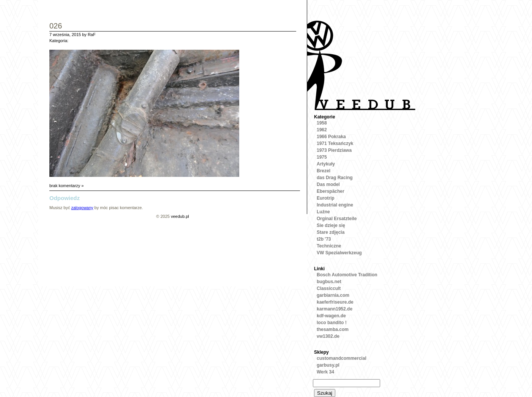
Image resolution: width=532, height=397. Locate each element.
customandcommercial (342, 358)
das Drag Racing (335, 178)
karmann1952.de (335, 309)
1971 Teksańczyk (335, 143)
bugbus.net (329, 282)
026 (56, 26)
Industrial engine (335, 205)
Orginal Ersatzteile (337, 219)
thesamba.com (333, 329)
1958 (322, 123)
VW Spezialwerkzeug (339, 253)
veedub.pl (180, 216)
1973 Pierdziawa (334, 150)
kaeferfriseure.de (335, 302)
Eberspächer (331, 191)
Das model (328, 184)
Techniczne (329, 246)
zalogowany (82, 208)
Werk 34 (325, 372)
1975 (322, 157)
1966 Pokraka (331, 137)
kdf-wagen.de (331, 316)
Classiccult (329, 288)
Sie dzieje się (331, 225)
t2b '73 (324, 239)
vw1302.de (328, 336)
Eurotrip (326, 198)
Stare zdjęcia (331, 232)
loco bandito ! (332, 323)
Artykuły (326, 164)
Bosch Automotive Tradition (347, 275)
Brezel (324, 171)
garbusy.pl (328, 365)
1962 (322, 130)
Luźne (323, 212)
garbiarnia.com (333, 295)
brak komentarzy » (66, 186)
